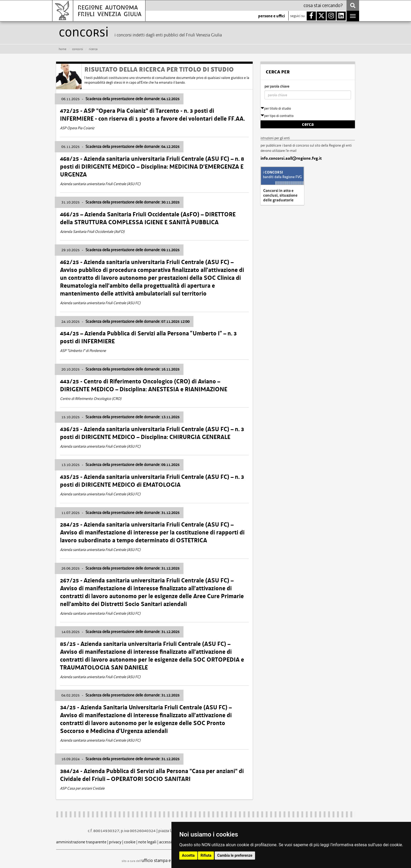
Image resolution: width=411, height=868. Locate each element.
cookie (130, 842)
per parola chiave (277, 86)
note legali (147, 842)
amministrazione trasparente (81, 842)
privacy (115, 842)
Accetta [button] (188, 855)
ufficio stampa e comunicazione (170, 860)
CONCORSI (78, 49)
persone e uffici (272, 16)
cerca (308, 124)
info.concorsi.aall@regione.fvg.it (291, 158)
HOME (63, 49)
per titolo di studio (276, 108)
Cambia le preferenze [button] (235, 855)
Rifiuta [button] (206, 855)
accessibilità (170, 842)
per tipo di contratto (277, 116)
